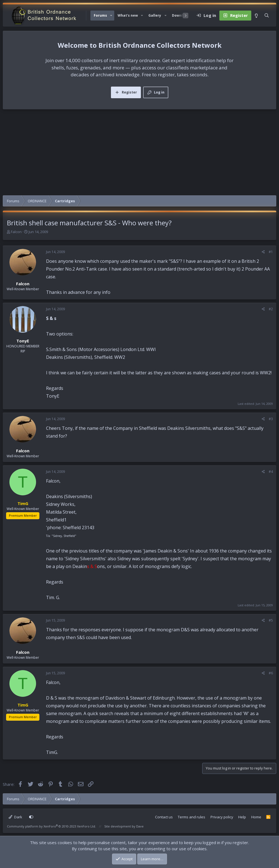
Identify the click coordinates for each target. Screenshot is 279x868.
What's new (128, 15)
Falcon (16, 232)
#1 (271, 252)
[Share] (263, 252)
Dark (15, 817)
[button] (111, 16)
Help (242, 817)
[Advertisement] (139, 154)
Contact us (164, 817)
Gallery (155, 15)
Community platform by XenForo (51, 826)
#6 (271, 673)
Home (256, 817)
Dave (140, 826)
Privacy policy (222, 817)
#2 (271, 309)
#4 (271, 472)
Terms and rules (192, 817)
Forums (100, 15)
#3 (271, 419)
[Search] (267, 16)
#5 (271, 620)
